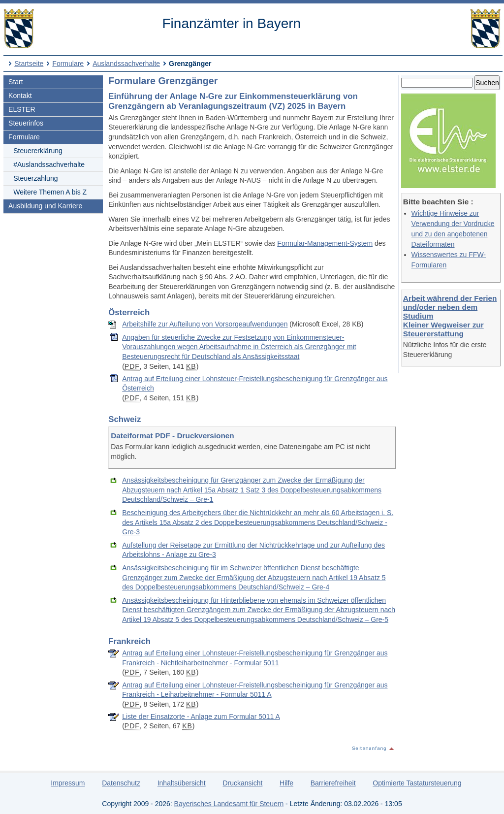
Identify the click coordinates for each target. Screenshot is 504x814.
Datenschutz (121, 783)
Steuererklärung (38, 151)
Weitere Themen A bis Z (50, 192)
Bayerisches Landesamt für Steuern (229, 804)
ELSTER (22, 109)
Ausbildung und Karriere (45, 206)
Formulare (68, 64)
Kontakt (20, 96)
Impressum (68, 783)
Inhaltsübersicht (182, 783)
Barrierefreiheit (333, 783)
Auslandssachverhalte (126, 64)
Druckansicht (242, 783)
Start (16, 82)
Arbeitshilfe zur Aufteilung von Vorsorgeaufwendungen (205, 324)
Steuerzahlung (35, 178)
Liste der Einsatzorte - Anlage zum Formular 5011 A (201, 716)
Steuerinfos (26, 123)
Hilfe (286, 783)
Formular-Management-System (325, 243)
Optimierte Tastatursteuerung (417, 783)
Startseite (29, 64)
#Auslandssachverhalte (49, 164)
